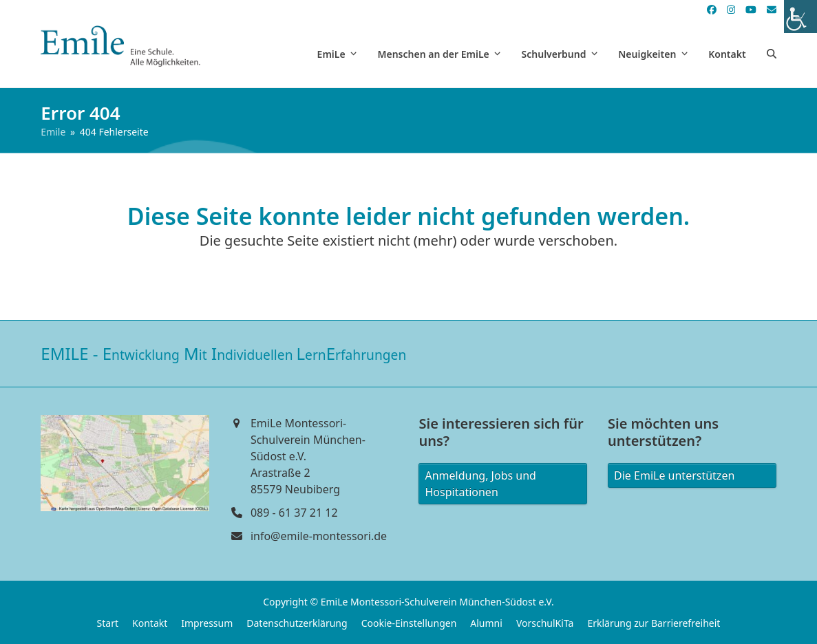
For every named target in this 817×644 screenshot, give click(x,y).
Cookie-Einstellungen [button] (409, 623)
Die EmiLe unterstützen (674, 475)
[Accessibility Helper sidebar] (800, 17)
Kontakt (150, 623)
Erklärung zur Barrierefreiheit (654, 623)
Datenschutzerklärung (297, 623)
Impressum (207, 623)
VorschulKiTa (545, 623)
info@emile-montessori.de (319, 536)
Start (108, 623)
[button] (772, 54)
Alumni (486, 623)
